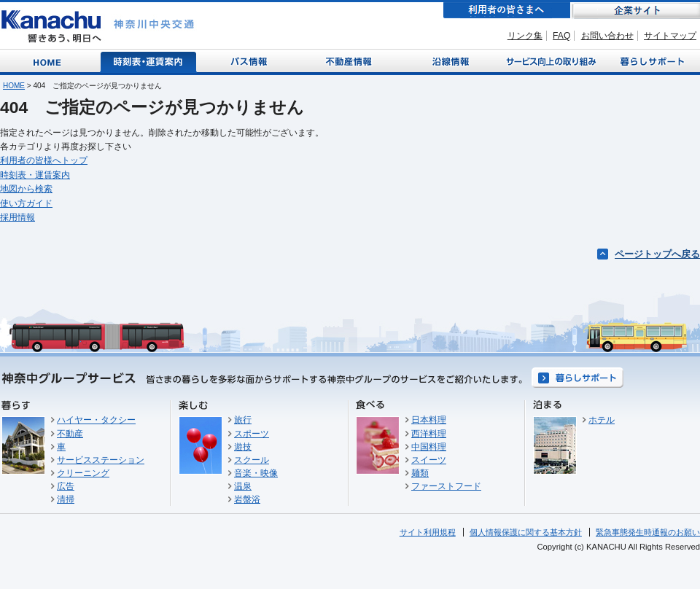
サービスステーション (101, 460)
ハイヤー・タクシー (96, 420)
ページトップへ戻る (657, 254)
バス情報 (250, 61)
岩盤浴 (247, 499)
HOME (14, 86)
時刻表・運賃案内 (149, 61)
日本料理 (429, 420)
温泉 (243, 486)
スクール (252, 460)
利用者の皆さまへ (507, 11)
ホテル (602, 420)
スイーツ (429, 460)
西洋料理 (429, 434)
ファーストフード (446, 486)
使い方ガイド (26, 203)
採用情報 (17, 217)
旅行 (243, 420)
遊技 (243, 447)
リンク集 (525, 36)
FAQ (561, 36)
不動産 (70, 434)
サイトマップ (670, 36)
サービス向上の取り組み (550, 61)
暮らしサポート (650, 61)
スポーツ (252, 434)
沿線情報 (449, 61)
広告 (66, 486)
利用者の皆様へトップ (44, 160)
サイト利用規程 (428, 532)
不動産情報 (350, 61)
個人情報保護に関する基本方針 (526, 532)
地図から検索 (26, 189)
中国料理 (429, 447)
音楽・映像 (256, 473)
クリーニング (83, 473)
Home (50, 61)
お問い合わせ (607, 36)
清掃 (66, 499)
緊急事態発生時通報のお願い (648, 532)
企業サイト (636, 11)
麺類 (420, 473)
